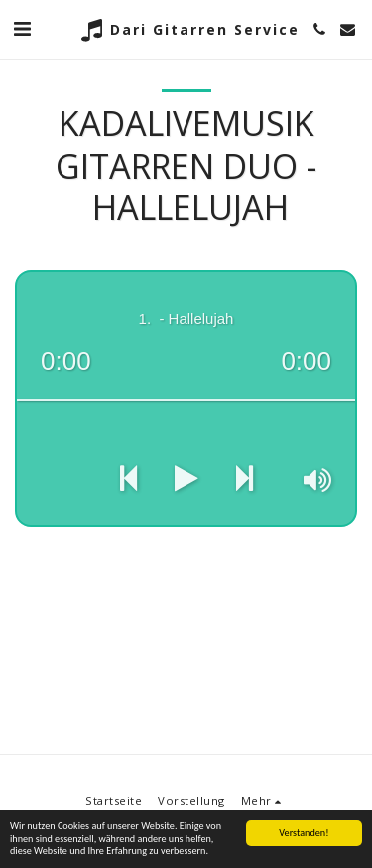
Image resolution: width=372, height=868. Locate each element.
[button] (22, 28)
